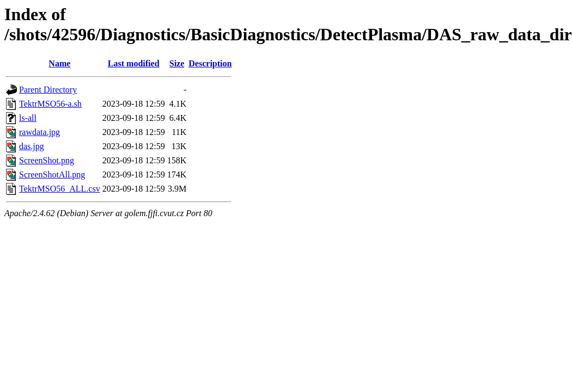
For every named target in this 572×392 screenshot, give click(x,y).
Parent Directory (48, 90)
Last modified (134, 63)
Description (210, 63)
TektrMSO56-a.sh (50, 104)
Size (177, 63)
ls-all (28, 118)
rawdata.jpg (39, 132)
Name (59, 63)
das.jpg (32, 146)
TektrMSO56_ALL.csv (60, 189)
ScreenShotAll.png (52, 174)
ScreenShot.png (47, 160)
